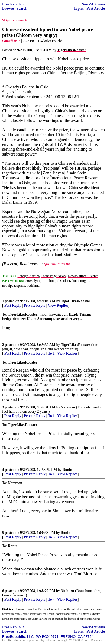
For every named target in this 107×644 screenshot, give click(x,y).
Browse (8, 9)
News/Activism (93, 4)
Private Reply (35, 306)
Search (22, 9)
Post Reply (13, 306)
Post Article (96, 9)
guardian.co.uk (57, 264)
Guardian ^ (11, 41)
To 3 (51, 537)
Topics (79, 9)
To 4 (51, 600)
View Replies (58, 306)
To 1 (51, 353)
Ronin (67, 470)
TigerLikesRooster (76, 301)
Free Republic (13, 4)
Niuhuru (67, 591)
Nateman (68, 407)
